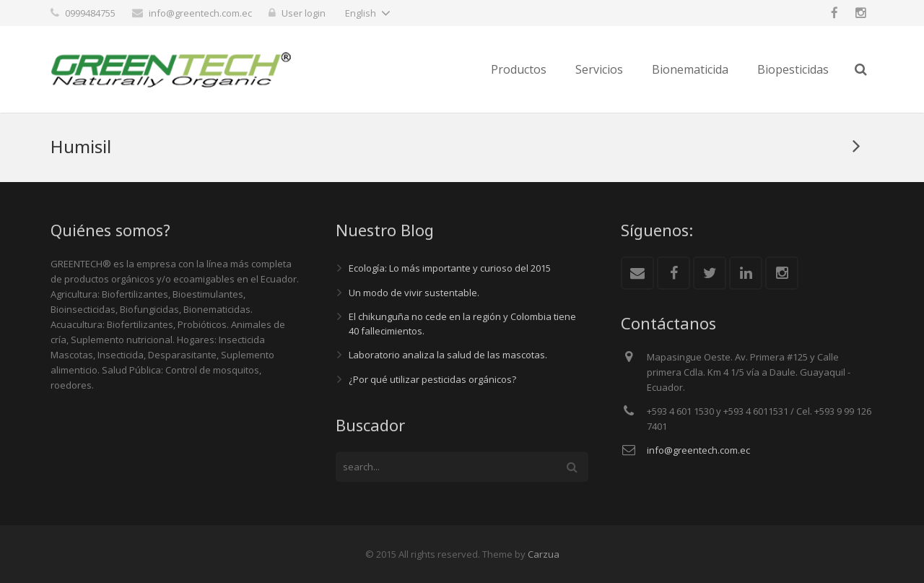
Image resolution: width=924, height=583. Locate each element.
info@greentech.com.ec (200, 13)
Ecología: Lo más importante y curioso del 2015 (450, 268)
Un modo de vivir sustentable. (414, 293)
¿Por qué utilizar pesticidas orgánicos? (432, 379)
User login (304, 13)
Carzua (544, 554)
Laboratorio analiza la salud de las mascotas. (448, 355)
